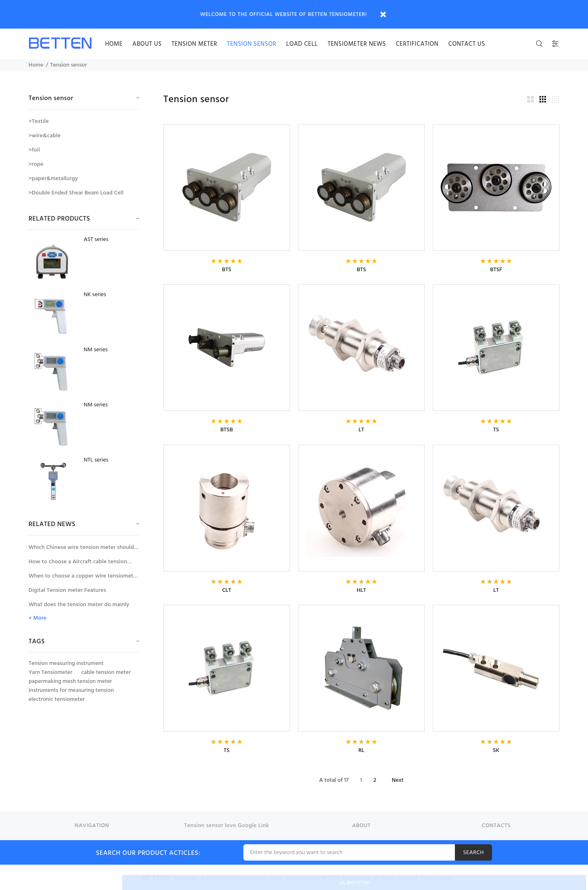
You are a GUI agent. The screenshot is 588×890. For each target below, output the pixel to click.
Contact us (467, 44)
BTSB (227, 430)
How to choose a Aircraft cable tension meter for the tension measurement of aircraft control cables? (78, 563)
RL (362, 751)
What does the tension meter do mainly (79, 605)
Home (36, 65)
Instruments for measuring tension (71, 691)
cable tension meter (106, 673)
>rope (36, 164)
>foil (34, 150)
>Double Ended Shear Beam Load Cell (76, 193)
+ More (37, 618)
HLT (362, 590)
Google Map (435, 878)
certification (417, 44)
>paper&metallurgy (53, 179)
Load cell (302, 44)
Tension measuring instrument (66, 664)
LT (361, 430)
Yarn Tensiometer (50, 673)
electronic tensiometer (57, 700)
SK (496, 751)
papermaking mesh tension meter (70, 682)
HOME (114, 44)
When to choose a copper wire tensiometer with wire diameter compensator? (84, 577)
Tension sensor (252, 44)
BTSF (496, 270)
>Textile (39, 122)
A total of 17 (334, 780)
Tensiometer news (357, 44)
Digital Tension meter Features (67, 590)
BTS (227, 270)
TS (496, 430)
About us (147, 44)
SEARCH (473, 853)
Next (398, 780)
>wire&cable (45, 136)
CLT (227, 590)
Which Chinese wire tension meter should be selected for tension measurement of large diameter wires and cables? (81, 549)
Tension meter (194, 44)
